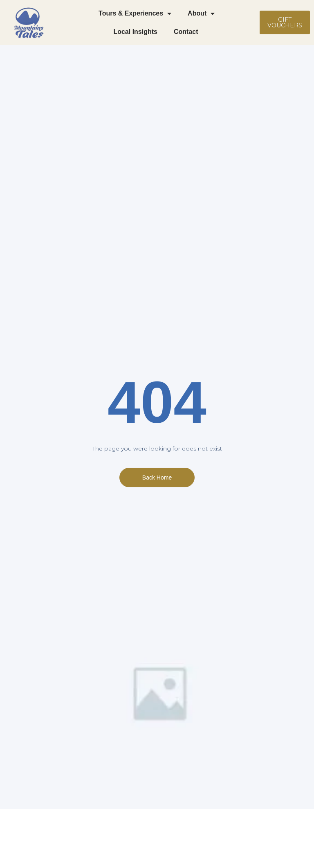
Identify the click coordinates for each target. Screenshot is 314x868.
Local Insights (135, 32)
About (201, 13)
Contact (187, 32)
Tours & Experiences (135, 13)
